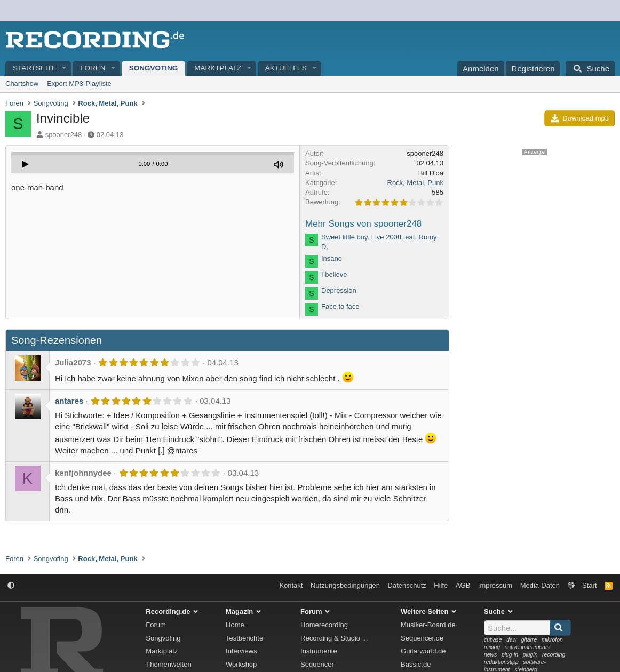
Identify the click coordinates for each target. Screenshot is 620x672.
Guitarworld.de (423, 651)
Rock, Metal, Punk (416, 183)
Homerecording (324, 625)
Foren (93, 68)
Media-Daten (540, 585)
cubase (493, 640)
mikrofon (552, 640)
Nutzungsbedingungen (345, 585)
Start (589, 585)
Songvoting (154, 68)
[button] (65, 69)
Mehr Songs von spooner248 (363, 224)
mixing (492, 647)
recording (554, 655)
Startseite (35, 68)
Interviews (241, 651)
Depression (339, 290)
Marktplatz (218, 68)
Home (235, 625)
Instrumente (319, 651)
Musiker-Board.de (428, 625)
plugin (530, 655)
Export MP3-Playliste (79, 83)
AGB (463, 585)
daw (511, 640)
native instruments (527, 647)
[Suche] (590, 68)
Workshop (241, 664)
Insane (332, 258)
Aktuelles (286, 68)
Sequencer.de (422, 638)
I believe (334, 274)
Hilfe (441, 585)
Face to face (340, 306)
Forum (156, 625)
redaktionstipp (501, 662)
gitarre (529, 640)
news (490, 655)
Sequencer (317, 664)
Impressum (495, 585)
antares (69, 401)
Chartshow (22, 83)
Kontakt (291, 585)
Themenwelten (168, 664)
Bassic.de (416, 664)
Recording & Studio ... (334, 638)
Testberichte (244, 638)
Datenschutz (407, 585)
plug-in (510, 655)
